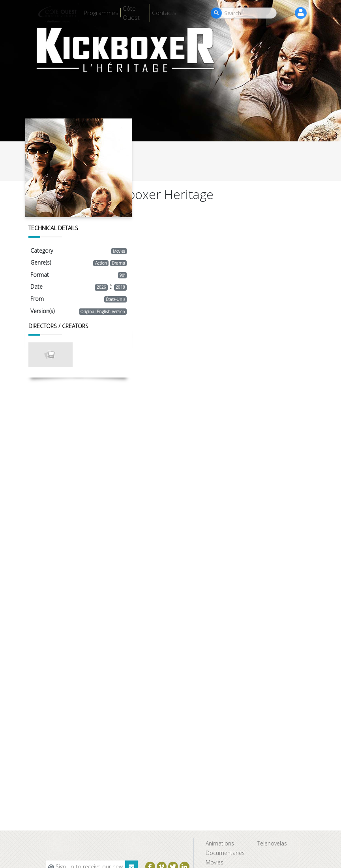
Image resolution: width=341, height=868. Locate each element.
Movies (215, 862)
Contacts (164, 13)
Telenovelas (272, 843)
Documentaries (225, 853)
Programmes (101, 13)
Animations (220, 843)
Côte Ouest (131, 13)
